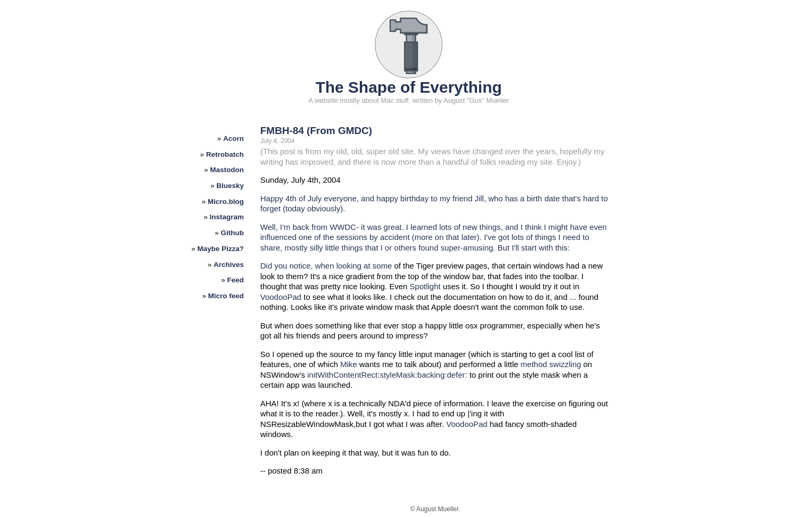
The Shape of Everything (409, 87)
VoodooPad (281, 297)
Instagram (227, 217)
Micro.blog (226, 202)
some (382, 266)
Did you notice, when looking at (316, 266)
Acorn (233, 139)
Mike (349, 364)
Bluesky (230, 186)
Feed (236, 280)
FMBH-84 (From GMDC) (316, 131)
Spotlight (425, 286)
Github (233, 233)
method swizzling (551, 364)
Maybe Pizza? (220, 249)
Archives (229, 265)
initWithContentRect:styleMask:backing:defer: (387, 375)
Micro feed (226, 296)
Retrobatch (225, 154)
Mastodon (227, 170)
